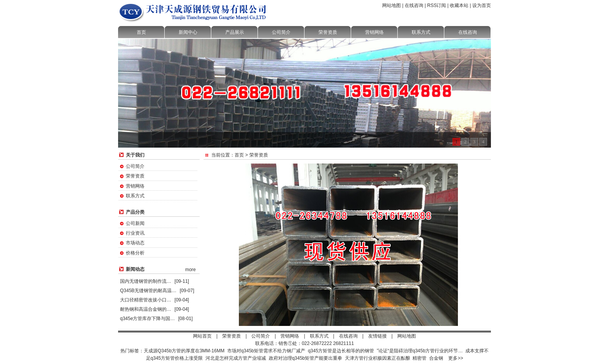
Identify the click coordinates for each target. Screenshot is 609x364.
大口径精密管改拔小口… (146, 300)
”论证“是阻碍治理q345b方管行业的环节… (420, 351)
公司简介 (281, 32)
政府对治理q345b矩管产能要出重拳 (305, 358)
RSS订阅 (437, 5)
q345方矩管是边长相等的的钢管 (341, 351)
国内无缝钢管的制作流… (146, 281)
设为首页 (482, 5)
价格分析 (135, 253)
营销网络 (374, 32)
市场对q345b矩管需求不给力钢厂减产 (266, 351)
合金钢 (436, 358)
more (191, 270)
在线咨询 (414, 5)
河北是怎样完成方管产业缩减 (236, 358)
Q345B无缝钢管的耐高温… (148, 291)
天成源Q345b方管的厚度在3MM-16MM (184, 351)
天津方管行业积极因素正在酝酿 (378, 358)
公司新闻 (135, 223)
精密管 (419, 358)
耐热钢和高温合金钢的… (146, 309)
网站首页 (202, 336)
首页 (141, 32)
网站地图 (391, 5)
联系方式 (421, 32)
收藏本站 (459, 5)
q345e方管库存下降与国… (147, 319)
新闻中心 (188, 32)
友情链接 (378, 336)
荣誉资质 (328, 32)
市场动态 (135, 243)
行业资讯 (135, 233)
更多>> (456, 358)
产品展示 (235, 32)
